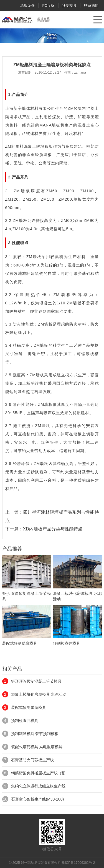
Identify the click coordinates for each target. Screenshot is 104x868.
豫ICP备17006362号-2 (78, 863)
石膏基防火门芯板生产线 (32, 760)
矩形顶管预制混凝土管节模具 (36, 681)
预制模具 (69, 5)
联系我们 (91, 5)
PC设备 (48, 5)
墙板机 (58, 125)
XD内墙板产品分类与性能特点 (53, 529)
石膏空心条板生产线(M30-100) (38, 799)
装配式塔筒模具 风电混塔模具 (37, 747)
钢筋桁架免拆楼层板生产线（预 (38, 773)
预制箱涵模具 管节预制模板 (35, 734)
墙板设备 (27, 5)
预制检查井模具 (25, 721)
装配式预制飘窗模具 (29, 707)
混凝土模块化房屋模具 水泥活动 (39, 694)
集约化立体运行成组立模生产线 (38, 786)
